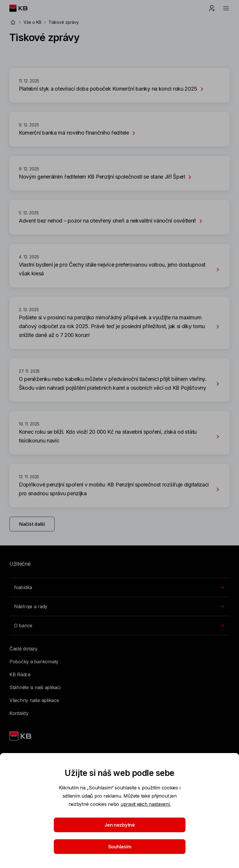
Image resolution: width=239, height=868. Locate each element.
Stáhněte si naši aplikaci (35, 687)
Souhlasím (119, 847)
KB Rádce (20, 674)
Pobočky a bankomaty (34, 662)
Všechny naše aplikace (34, 700)
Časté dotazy (24, 649)
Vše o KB (32, 22)
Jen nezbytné (120, 825)
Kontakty (19, 713)
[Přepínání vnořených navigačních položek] (119, 587)
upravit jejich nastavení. (146, 804)
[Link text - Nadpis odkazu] (21, 736)
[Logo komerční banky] (23, 8)
